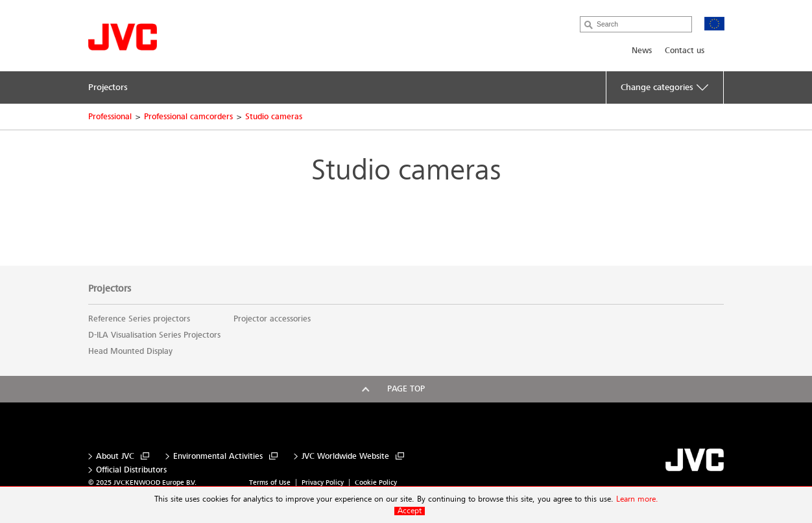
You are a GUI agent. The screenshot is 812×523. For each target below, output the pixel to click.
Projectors (110, 288)
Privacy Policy (323, 482)
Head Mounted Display (130, 351)
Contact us (685, 51)
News (642, 51)
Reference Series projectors (139, 319)
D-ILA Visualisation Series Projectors (154, 335)
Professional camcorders (188, 117)
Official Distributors (131, 470)
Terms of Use (270, 482)
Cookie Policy (376, 482)
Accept (410, 511)
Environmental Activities (218, 457)
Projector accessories (272, 319)
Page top (406, 389)
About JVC (115, 457)
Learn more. (637, 499)
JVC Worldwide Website (345, 457)
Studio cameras (274, 117)
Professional (110, 117)
